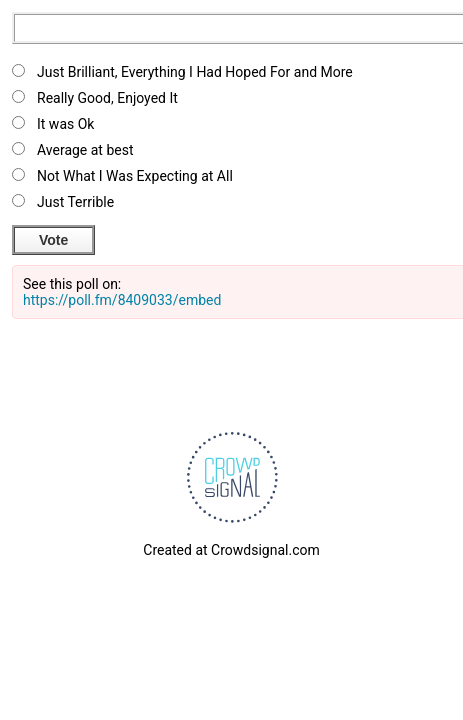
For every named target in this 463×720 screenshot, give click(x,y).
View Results (154, 237)
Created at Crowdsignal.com (231, 550)
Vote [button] (53, 240)
